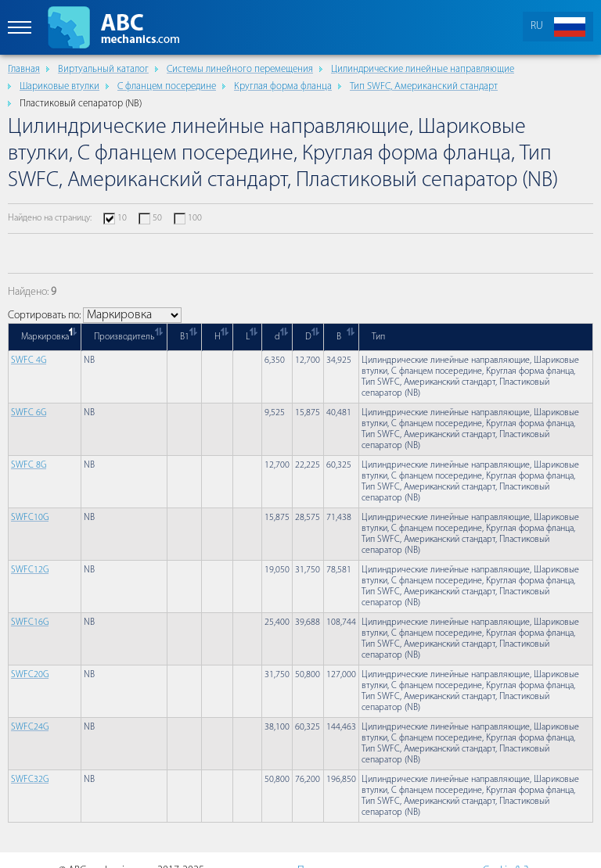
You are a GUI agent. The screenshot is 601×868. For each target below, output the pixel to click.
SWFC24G (30, 727)
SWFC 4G (29, 360)
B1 (185, 337)
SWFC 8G (29, 465)
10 (122, 218)
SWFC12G (30, 570)
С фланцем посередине (167, 86)
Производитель (124, 337)
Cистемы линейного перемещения (240, 69)
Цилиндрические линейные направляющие (423, 69)
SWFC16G (30, 622)
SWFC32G (30, 780)
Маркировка (45, 337)
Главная (24, 69)
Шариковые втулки (59, 86)
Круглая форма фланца (283, 86)
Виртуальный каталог (103, 69)
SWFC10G (30, 518)
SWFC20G (30, 675)
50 (157, 218)
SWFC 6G (29, 413)
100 (195, 218)
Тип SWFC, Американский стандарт (424, 86)
